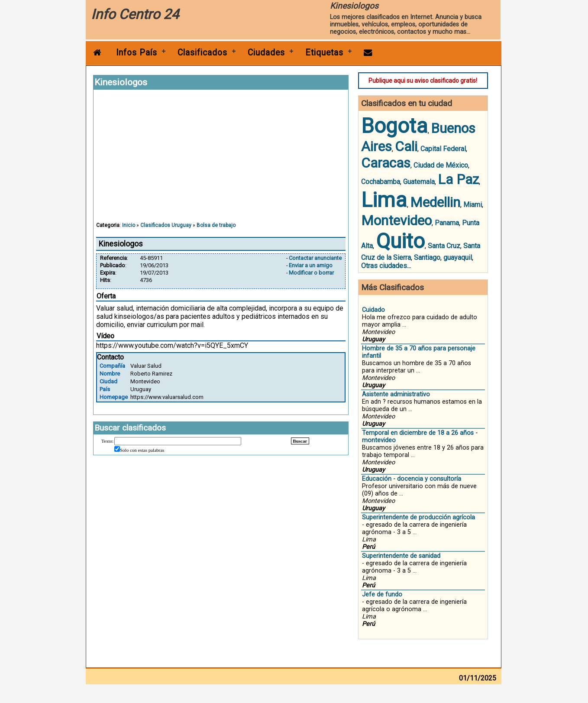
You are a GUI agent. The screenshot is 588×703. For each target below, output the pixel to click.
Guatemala (419, 182)
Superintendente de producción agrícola (418, 517)
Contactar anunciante (315, 258)
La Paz (458, 179)
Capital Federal (443, 149)
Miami (473, 205)
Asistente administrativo (396, 394)
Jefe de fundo (382, 594)
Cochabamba (381, 182)
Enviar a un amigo (311, 265)
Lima (384, 200)
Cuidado (373, 310)
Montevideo (396, 220)
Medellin (435, 202)
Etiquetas (324, 53)
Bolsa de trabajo (216, 225)
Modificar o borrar (311, 273)
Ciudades (266, 53)
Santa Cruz (444, 246)
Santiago (427, 258)
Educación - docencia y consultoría (412, 479)
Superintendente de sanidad (401, 556)
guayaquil (458, 258)
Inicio (129, 225)
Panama (447, 223)
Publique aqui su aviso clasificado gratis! (423, 81)
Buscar (300, 441)
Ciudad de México (441, 165)
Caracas (386, 163)
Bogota (394, 126)
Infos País (137, 53)
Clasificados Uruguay (166, 225)
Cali (406, 146)
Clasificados (202, 53)
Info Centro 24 (135, 14)
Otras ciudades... (386, 266)
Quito (400, 241)
